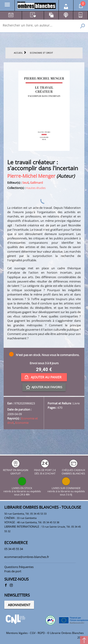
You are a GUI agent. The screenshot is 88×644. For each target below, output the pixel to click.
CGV (33, 633)
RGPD (41, 633)
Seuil (25, 183)
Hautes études (36, 188)
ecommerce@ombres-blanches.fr (27, 557)
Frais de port (13, 571)
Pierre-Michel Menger (31, 176)
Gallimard (36, 183)
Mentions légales (17, 633)
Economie (22, 423)
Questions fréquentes (19, 567)
